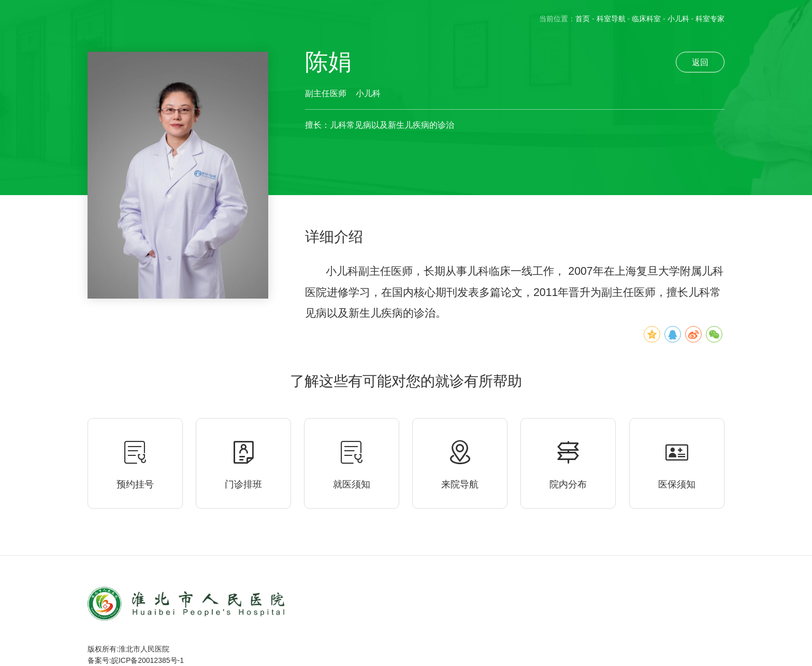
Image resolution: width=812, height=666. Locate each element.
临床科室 (646, 19)
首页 (583, 19)
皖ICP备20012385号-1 (148, 660)
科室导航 (611, 19)
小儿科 (678, 19)
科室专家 (710, 19)
